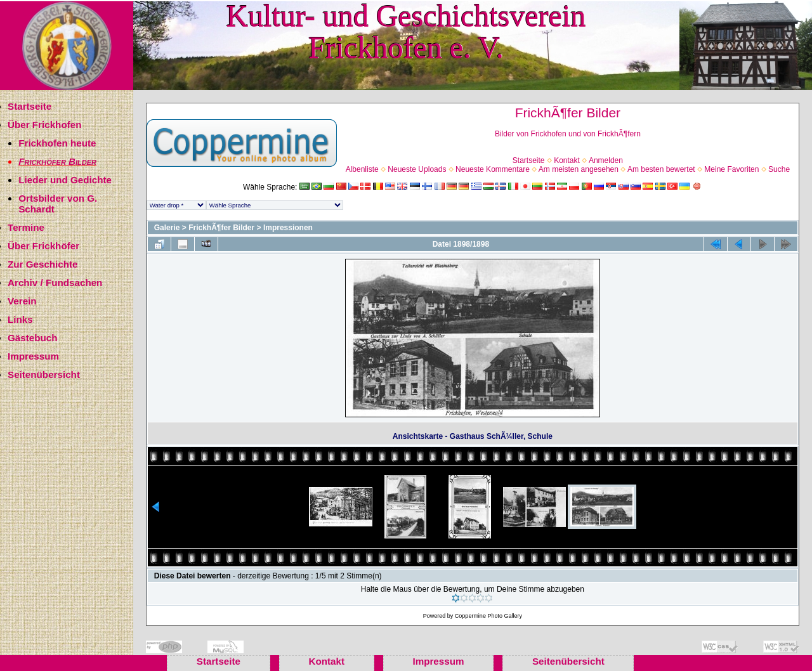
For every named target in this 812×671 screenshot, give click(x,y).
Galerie (167, 228)
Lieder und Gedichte (65, 180)
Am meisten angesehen (579, 169)
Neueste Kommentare (493, 169)
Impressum (33, 356)
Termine (26, 227)
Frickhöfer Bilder (57, 161)
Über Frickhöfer (43, 246)
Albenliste (362, 169)
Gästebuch (33, 338)
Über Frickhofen (44, 125)
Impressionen (288, 228)
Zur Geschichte (43, 264)
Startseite (29, 106)
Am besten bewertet (661, 169)
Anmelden (606, 160)
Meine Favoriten (731, 169)
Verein (22, 301)
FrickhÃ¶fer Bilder (221, 228)
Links (20, 319)
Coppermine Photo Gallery (488, 616)
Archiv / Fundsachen (55, 283)
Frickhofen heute (57, 143)
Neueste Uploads (417, 169)
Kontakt (567, 160)
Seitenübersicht (44, 375)
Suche (779, 169)
